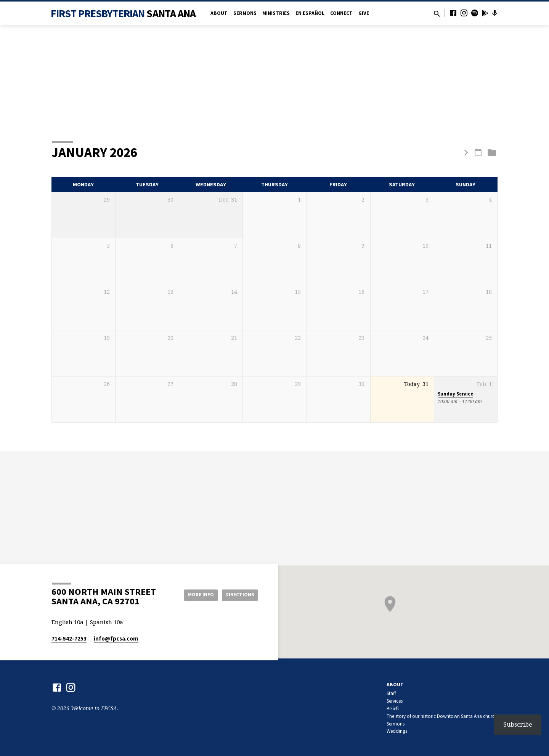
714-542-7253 (69, 638)
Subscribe (518, 724)
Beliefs (393, 709)
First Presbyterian (123, 13)
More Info (196, 594)
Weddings (397, 731)
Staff (391, 693)
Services (395, 701)
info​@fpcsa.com (116, 638)
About (219, 13)
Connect (341, 13)
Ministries (276, 13)
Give (364, 13)
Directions (239, 594)
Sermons (245, 13)
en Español (310, 13)
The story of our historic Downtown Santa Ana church (442, 716)
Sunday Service (455, 394)
